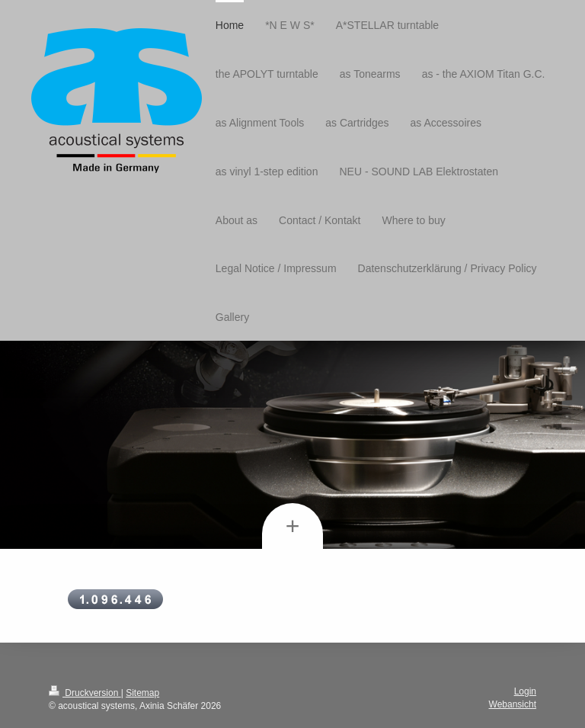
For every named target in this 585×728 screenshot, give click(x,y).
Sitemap (142, 693)
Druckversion (85, 693)
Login (525, 691)
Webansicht (513, 704)
